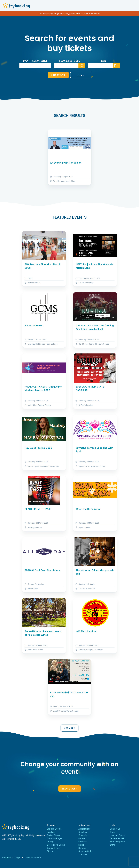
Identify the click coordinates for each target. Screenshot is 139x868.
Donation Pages (55, 838)
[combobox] (70, 65)
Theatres (83, 854)
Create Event (70, 789)
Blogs (112, 832)
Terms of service (33, 858)
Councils (83, 835)
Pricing (50, 842)
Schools (82, 848)
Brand (113, 845)
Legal (18, 858)
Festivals (83, 842)
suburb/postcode (69, 61)
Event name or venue (35, 61)
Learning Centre (117, 835)
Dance (82, 838)
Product (51, 832)
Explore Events (54, 829)
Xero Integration (118, 842)
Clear (81, 75)
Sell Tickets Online (56, 845)
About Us (7, 858)
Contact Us (115, 829)
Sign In (50, 851)
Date (104, 61)
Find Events (58, 75)
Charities (83, 832)
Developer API (117, 838)
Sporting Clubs (86, 851)
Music (81, 845)
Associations (84, 829)
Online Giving (53, 835)
